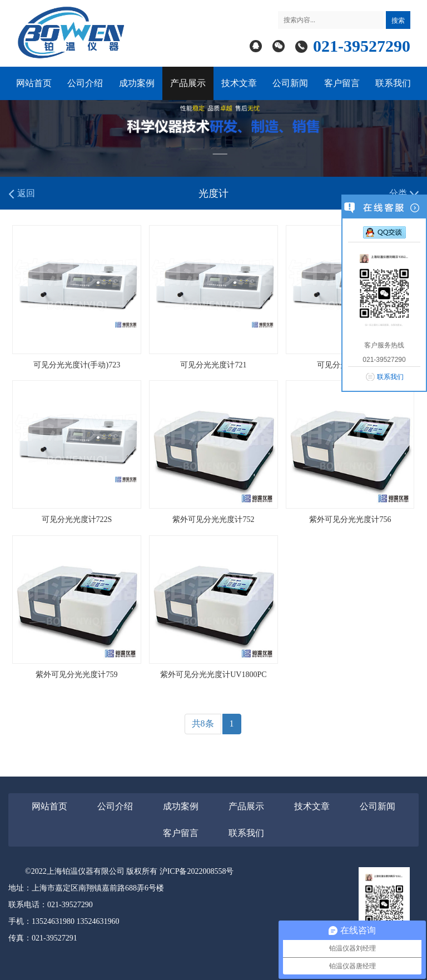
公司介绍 (85, 83)
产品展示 (188, 83)
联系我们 (393, 83)
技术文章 (239, 83)
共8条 (203, 723)
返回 (22, 194)
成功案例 (137, 83)
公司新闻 (290, 83)
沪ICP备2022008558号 (197, 871)
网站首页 (34, 83)
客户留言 (342, 83)
